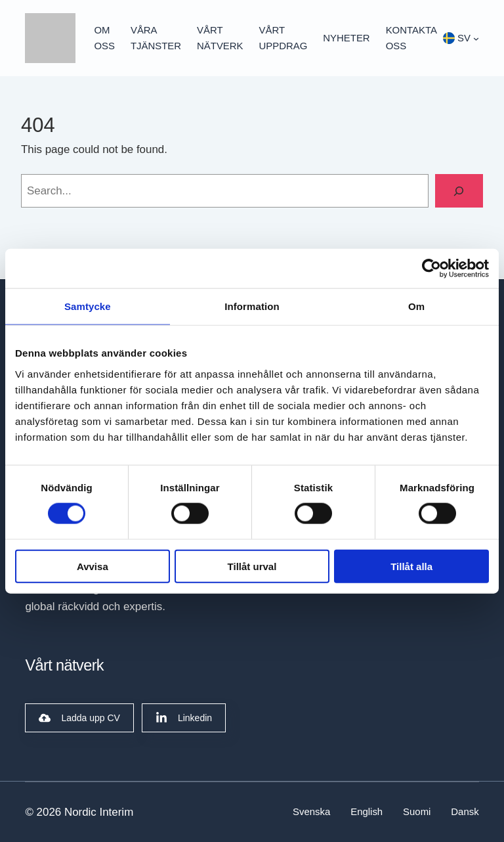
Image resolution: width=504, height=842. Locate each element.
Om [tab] (416, 306)
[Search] (459, 191)
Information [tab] (252, 306)
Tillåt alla (411, 566)
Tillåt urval (252, 566)
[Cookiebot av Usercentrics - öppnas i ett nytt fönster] (431, 269)
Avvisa (93, 566)
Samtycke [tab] (88, 306)
